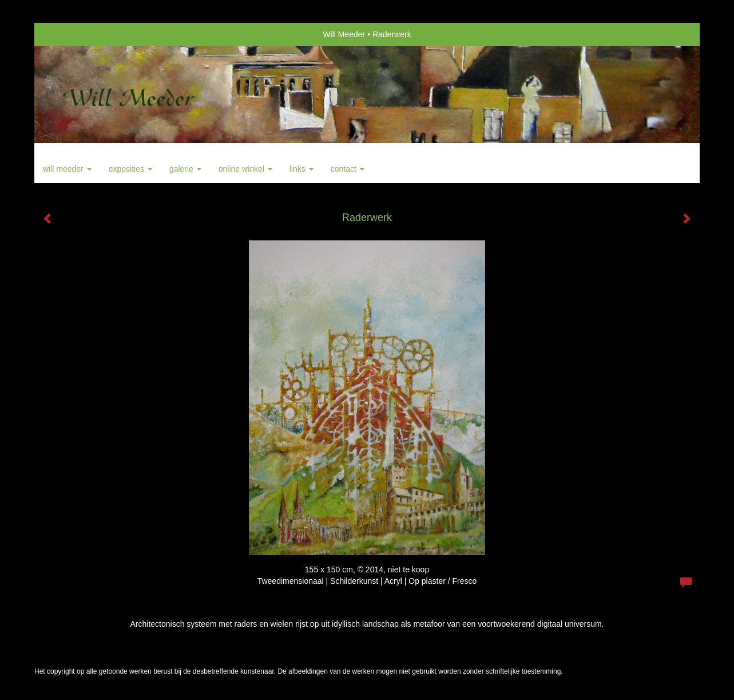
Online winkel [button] (245, 169)
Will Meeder (344, 34)
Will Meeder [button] (67, 169)
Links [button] (301, 169)
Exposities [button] (130, 169)
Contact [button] (348, 169)
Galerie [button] (185, 169)
